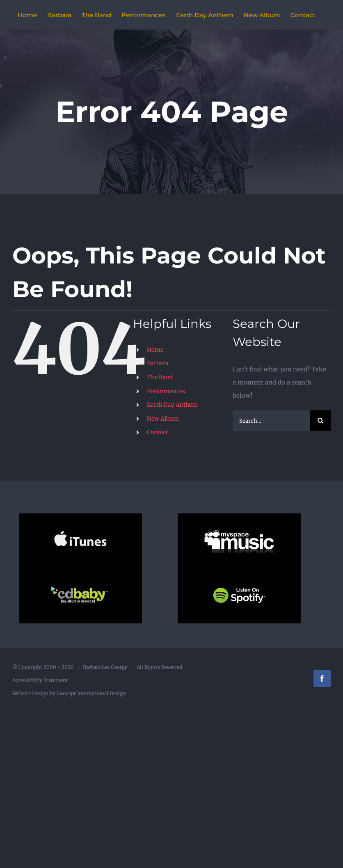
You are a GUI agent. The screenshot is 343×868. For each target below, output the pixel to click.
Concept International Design (91, 693)
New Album (163, 419)
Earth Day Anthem (172, 405)
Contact (157, 432)
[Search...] (271, 421)
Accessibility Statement (40, 680)
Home (155, 350)
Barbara (158, 363)
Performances (166, 391)
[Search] (320, 421)
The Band (160, 377)
